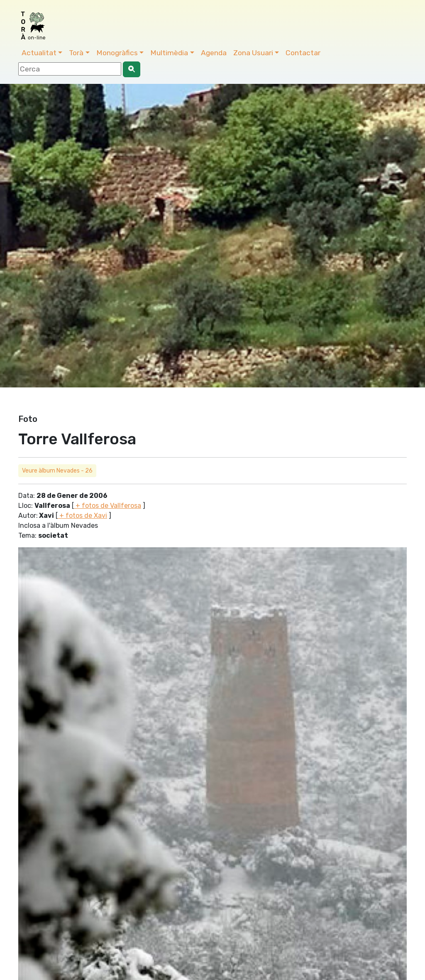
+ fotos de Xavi (82, 516)
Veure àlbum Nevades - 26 (57, 471)
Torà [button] (76, 53)
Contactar (303, 53)
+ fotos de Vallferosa (107, 506)
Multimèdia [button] (169, 53)
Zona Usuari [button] (253, 53)
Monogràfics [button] (117, 53)
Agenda (214, 53)
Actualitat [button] (39, 53)
